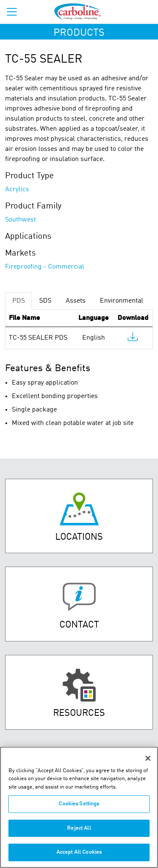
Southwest (20, 220)
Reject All (79, 828)
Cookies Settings (79, 804)
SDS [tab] (45, 301)
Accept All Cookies (79, 852)
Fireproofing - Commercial (45, 267)
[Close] (148, 758)
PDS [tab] (19, 301)
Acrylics (17, 190)
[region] (79, 807)
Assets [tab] (76, 301)
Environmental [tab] (122, 301)
